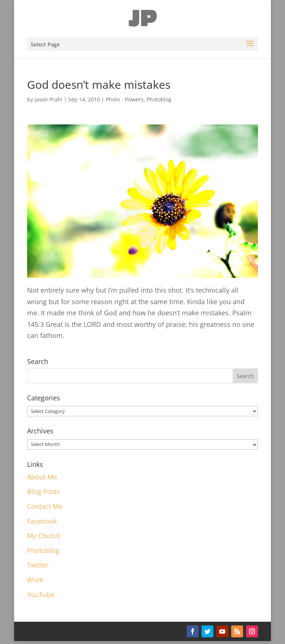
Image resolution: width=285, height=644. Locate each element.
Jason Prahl (48, 99)
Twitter (38, 565)
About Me (42, 477)
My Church (44, 536)
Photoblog (159, 99)
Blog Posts (44, 491)
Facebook (42, 521)
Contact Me (45, 506)
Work (35, 580)
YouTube (41, 595)
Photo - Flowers (125, 99)
